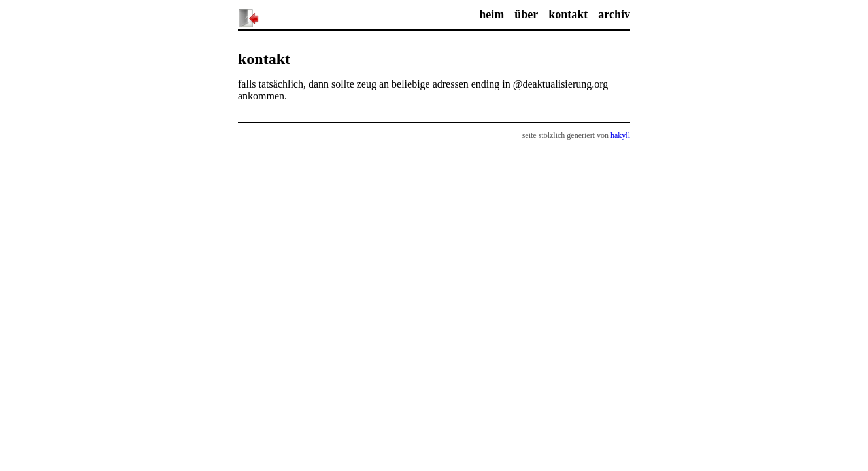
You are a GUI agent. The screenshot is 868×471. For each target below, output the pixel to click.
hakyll (620, 135)
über (526, 14)
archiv (614, 14)
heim (492, 14)
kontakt (568, 14)
